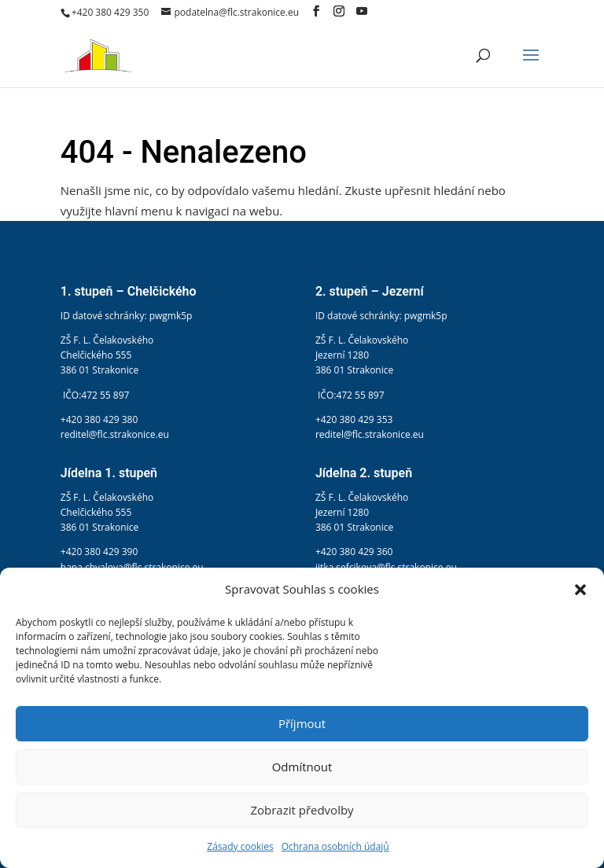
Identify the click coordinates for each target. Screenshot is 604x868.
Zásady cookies (240, 846)
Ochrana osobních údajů (335, 846)
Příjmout (302, 723)
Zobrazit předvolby (302, 810)
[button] (580, 590)
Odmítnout (302, 767)
